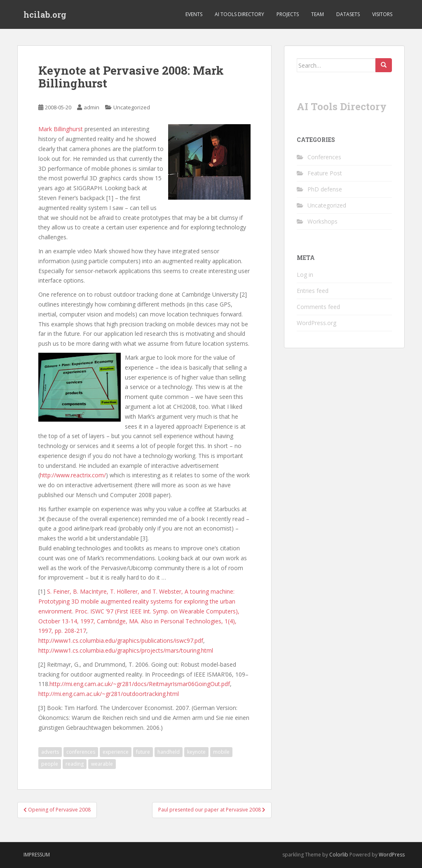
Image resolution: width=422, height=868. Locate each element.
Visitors (382, 14)
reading (75, 764)
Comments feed (318, 307)
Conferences (324, 157)
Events (194, 14)
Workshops (322, 221)
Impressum (37, 855)
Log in (305, 275)
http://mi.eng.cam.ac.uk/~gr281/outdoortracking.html (109, 694)
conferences (81, 752)
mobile (221, 752)
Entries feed (313, 291)
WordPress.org (316, 323)
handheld (169, 752)
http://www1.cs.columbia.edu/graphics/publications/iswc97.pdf (121, 640)
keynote (196, 752)
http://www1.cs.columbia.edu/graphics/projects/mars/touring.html (126, 650)
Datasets (348, 14)
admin (91, 107)
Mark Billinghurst (61, 129)
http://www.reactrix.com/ (73, 475)
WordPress (392, 855)
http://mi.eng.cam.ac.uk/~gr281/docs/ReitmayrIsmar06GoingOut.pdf (140, 684)
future (143, 752)
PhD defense (325, 189)
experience (116, 752)
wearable (102, 764)
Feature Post (325, 173)
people (50, 764)
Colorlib (339, 855)
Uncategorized (132, 107)
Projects (288, 14)
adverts (50, 752)
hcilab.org (45, 14)
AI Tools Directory (239, 14)
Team (318, 14)
